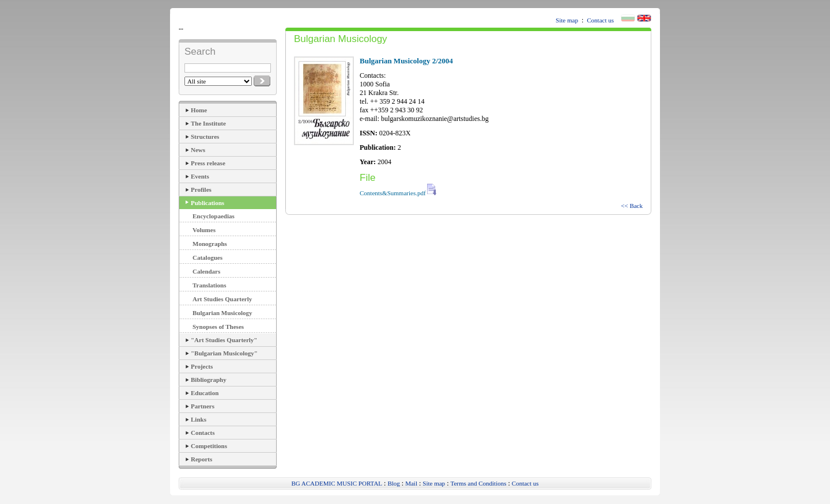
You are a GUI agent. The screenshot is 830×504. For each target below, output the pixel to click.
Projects (202, 366)
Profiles (201, 190)
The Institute (208, 123)
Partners (203, 406)
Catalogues (207, 257)
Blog (393, 483)
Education (205, 393)
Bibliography (209, 380)
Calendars (206, 271)
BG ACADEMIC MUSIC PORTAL (337, 483)
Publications (207, 203)
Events (200, 176)
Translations (209, 285)
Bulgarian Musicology (222, 313)
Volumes (204, 230)
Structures (205, 137)
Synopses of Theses (218, 327)
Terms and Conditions (478, 483)
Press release (208, 163)
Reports (201, 459)
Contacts (203, 433)
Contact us (600, 20)
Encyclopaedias (214, 216)
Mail (411, 483)
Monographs (210, 244)
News (198, 150)
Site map (567, 20)
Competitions (209, 446)
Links (199, 419)
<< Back (632, 206)
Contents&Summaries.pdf (398, 193)
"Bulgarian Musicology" (224, 353)
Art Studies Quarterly (222, 299)
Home (199, 110)
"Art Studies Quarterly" (224, 340)
